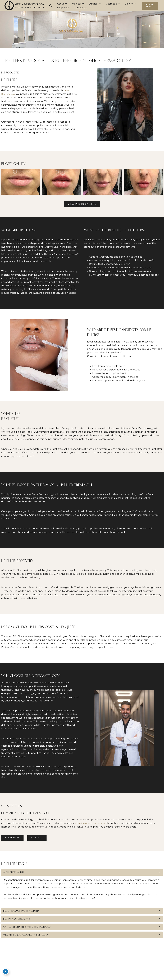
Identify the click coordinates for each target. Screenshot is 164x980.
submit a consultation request (92, 823)
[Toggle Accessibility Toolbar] (6, 974)
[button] (51, 6)
